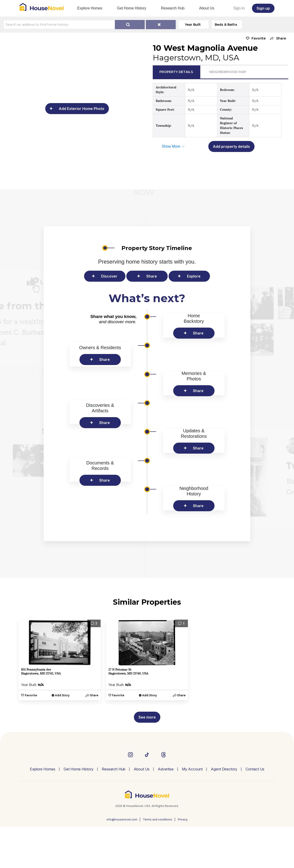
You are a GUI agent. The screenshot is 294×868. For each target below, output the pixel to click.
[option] (60, 701)
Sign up (263, 8)
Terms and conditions (158, 861)
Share (152, 276)
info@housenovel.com (122, 861)
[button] (277, 38)
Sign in (239, 8)
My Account (192, 810)
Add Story (62, 737)
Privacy (183, 861)
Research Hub (173, 8)
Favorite (259, 38)
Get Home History (132, 8)
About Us (207, 8)
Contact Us (255, 810)
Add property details (231, 146)
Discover (109, 276)
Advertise (166, 810)
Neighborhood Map (228, 72)
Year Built (194, 25)
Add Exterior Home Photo (82, 109)
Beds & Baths (227, 25)
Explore (194, 276)
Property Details (176, 72)
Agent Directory (224, 810)
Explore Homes (90, 8)
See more (147, 758)
